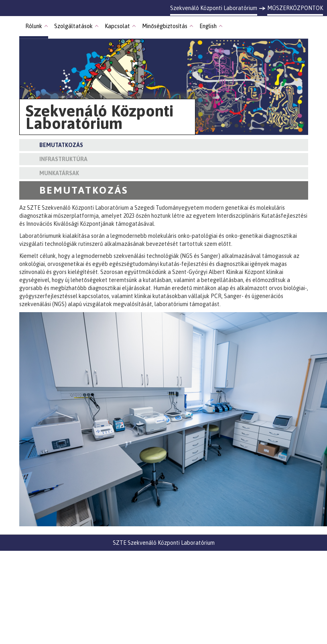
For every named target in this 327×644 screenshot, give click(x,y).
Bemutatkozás (61, 145)
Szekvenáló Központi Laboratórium (171, 543)
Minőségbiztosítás (165, 26)
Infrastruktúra (63, 159)
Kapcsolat (117, 26)
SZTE (120, 543)
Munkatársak (59, 173)
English (208, 26)
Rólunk (34, 26)
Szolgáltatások (73, 26)
